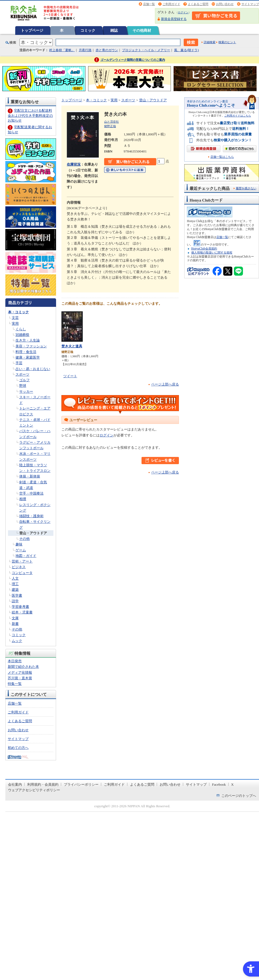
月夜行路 (85, 50)
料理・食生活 (26, 352)
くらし (21, 329)
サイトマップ (250, 4)
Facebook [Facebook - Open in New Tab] (219, 784)
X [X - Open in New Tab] (233, 784)
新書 (15, 624)
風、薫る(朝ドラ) (186, 50)
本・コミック (18, 312)
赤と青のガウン (107, 50)
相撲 (23, 499)
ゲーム (21, 550)
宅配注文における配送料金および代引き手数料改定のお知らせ (30, 115)
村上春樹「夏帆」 (62, 50)
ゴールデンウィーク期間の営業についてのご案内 (133, 60)
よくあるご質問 (198, 4)
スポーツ (22, 374)
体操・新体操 (30, 476)
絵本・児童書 (22, 612)
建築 (15, 590)
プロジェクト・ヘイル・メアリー (146, 50)
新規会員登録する (174, 19)
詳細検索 (210, 42)
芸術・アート (22, 561)
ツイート (70, 376)
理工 (15, 584)
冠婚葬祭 (22, 335)
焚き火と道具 (72, 346)
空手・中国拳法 (31, 493)
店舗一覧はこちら (222, 157)
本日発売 (15, 661)
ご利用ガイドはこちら (238, 116)
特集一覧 (15, 684)
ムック (17, 641)
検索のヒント (227, 42)
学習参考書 (20, 607)
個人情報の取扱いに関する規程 (212, 252)
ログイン (183, 12)
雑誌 (114, 30)
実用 (15, 324)
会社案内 (15, 784)
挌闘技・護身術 (31, 516)
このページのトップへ (239, 796)
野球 (23, 386)
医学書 (17, 595)
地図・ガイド (26, 556)
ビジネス (19, 567)
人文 (15, 578)
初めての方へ (18, 748)
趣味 (19, 544)
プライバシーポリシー (81, 784)
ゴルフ (24, 380)
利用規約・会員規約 (43, 784)
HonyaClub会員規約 (204, 248)
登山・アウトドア (33, 533)
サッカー (26, 391)
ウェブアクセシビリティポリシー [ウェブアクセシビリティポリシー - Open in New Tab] (34, 790)
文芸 (15, 318)
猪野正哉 (110, 126)
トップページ (32, 30)
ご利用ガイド (171, 4)
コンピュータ (22, 573)
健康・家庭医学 (28, 357)
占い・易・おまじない (33, 369)
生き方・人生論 (28, 340)
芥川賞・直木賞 (20, 678)
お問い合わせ (225, 4)
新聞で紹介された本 (23, 667)
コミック (88, 30)
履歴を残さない (246, 188)
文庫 (15, 618)
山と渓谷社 (111, 122)
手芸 (19, 363)
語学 (15, 601)
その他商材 (142, 30)
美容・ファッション (31, 346)
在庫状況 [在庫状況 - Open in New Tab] (74, 164)
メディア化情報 (20, 672)
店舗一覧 (149, 4)
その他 (24, 539)
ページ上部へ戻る (165, 384)
